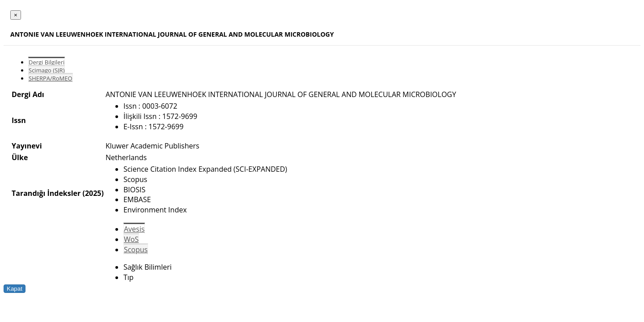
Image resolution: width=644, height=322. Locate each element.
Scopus (136, 250)
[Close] (16, 15)
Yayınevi (27, 146)
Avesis (134, 229)
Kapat (15, 289)
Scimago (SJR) (47, 70)
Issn (19, 120)
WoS (131, 239)
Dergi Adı (28, 94)
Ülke (20, 157)
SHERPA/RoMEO (51, 78)
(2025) (93, 193)
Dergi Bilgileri (47, 62)
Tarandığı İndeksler (46, 193)
